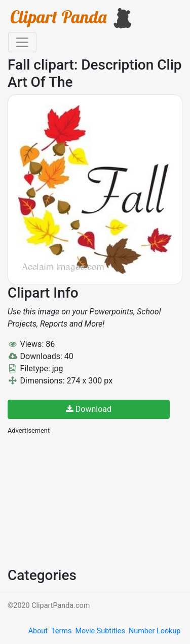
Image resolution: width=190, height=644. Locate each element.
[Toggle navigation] (22, 42)
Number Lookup (155, 631)
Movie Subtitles (100, 631)
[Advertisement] (84, 500)
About (38, 631)
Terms (61, 631)
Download (89, 409)
